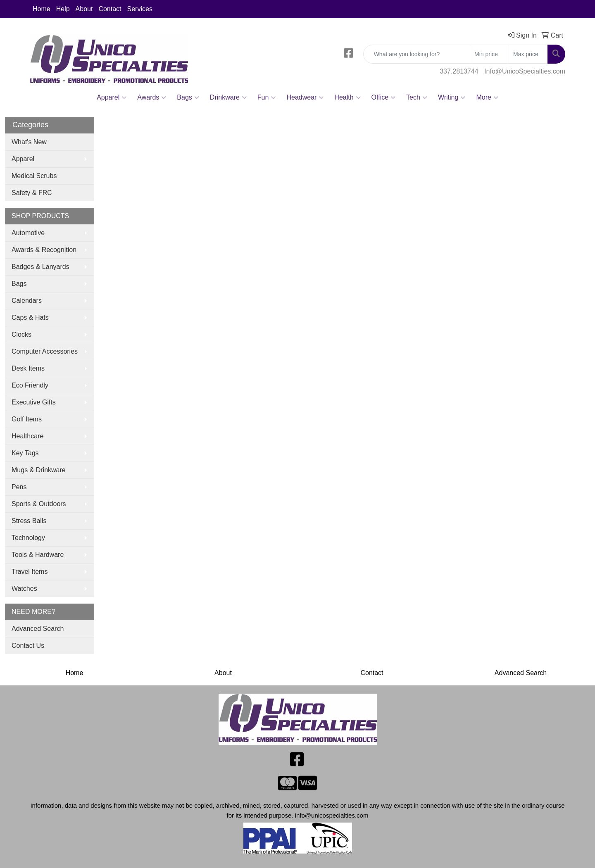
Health (347, 98)
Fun (267, 98)
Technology (28, 538)
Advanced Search (38, 629)
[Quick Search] (417, 54)
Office (384, 98)
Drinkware (228, 98)
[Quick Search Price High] (528, 54)
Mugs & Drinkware (39, 470)
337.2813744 (459, 71)
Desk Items (28, 368)
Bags (188, 98)
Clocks (21, 334)
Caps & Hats (30, 317)
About (84, 9)
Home (42, 9)
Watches (24, 589)
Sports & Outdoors (39, 504)
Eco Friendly (30, 385)
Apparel (112, 98)
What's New (29, 142)
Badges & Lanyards (40, 267)
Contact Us (28, 646)
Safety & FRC (32, 193)
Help (63, 9)
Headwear (305, 98)
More (487, 98)
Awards (152, 98)
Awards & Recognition (44, 250)
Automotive (28, 233)
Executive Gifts (34, 402)
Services (140, 9)
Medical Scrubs (34, 176)
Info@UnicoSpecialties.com (525, 71)
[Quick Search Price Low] (489, 54)
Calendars (27, 301)
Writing (452, 98)
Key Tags (25, 453)
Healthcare (27, 436)
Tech (417, 98)
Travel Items (30, 572)
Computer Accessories (45, 351)
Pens (19, 487)
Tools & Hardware (38, 555)
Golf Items (27, 419)
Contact (110, 9)
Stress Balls (29, 521)
